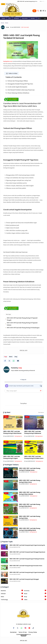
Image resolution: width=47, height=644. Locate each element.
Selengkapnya (18, 436)
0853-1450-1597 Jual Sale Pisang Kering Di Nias (30, 1)
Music (35, 594)
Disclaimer (13, 632)
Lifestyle (12, 594)
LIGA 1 (10, 18)
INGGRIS (33, 18)
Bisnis (7, 23)
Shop (35, 597)
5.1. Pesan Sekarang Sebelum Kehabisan (18, 93)
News (12, 597)
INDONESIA (16, 18)
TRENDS (3, 18)
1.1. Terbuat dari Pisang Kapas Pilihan (17, 81)
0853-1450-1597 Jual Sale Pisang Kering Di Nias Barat (30, 505)
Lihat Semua (41, 412)
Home (3, 23)
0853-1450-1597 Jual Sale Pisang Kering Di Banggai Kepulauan (27, 552)
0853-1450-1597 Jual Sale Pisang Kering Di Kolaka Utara (34, 457)
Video (35, 600)
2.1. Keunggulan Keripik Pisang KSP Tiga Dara (20, 84)
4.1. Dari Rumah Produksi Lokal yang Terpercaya (20, 90)
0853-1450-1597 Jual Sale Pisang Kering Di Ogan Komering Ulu (27, 545)
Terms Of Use (23, 632)
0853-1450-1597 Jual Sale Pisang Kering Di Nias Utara (30, 481)
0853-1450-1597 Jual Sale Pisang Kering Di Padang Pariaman (27, 559)
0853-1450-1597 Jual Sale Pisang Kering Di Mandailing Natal (30, 529)
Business (12, 591)
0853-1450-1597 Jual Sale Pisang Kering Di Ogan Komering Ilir (27, 572)
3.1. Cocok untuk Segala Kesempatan (17, 87)
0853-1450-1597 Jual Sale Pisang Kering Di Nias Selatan (30, 493)
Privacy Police (33, 632)
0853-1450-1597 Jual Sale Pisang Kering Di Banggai (24, 579)
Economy (35, 591)
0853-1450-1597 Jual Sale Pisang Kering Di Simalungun (23, 328)
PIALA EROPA (25, 18)
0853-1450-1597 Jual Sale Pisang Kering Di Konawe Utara (26, 566)
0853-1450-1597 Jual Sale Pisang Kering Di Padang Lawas (30, 469)
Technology (12, 600)
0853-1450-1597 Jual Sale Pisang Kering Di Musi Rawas (12, 432)
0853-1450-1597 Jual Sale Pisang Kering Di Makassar (33, 432)
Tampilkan (23, 403)
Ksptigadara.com (8, 61)
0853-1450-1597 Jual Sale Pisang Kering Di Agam (12, 457)
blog (16, 357)
